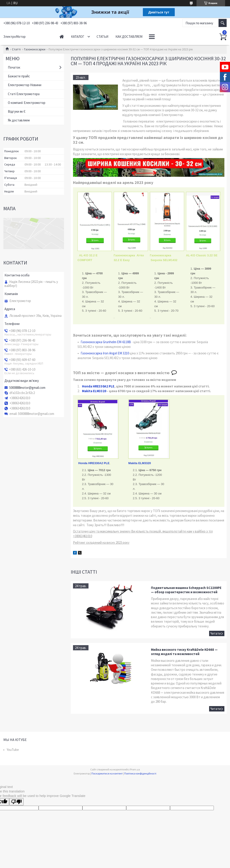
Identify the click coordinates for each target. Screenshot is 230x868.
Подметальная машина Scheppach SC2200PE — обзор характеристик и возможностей (186, 590)
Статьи (102, 37)
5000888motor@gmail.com (27, 388)
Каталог (78, 37)
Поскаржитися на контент (107, 773)
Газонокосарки (35, 49)
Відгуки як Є (17, 111)
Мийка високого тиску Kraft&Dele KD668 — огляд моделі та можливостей (184, 652)
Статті (16, 49)
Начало (62, 37)
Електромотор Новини (25, 85)
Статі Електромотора (24, 94)
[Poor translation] (16, 802)
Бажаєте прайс (19, 76)
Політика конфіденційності (140, 773)
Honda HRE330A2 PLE (98, 386)
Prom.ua (135, 769)
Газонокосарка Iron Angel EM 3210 (105, 353)
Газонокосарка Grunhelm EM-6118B (106, 342)
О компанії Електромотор (27, 103)
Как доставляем (129, 37)
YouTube (13, 750)
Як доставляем (19, 120)
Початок (14, 67)
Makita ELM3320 (94, 391)
